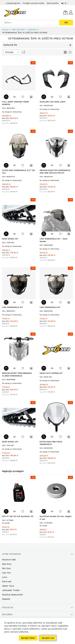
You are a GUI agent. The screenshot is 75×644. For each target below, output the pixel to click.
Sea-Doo (7, 564)
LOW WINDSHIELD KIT (12, 307)
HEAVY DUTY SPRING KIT (51, 373)
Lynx (5, 577)
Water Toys (8, 586)
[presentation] (68, 471)
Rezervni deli (9, 560)
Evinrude (7, 581)
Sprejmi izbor (28, 638)
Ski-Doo (6, 568)
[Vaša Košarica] (65, 12)
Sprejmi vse (48, 638)
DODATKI (33, 30)
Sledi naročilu (53, 3)
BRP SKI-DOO (19, 30)
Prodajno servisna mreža (33, 3)
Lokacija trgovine (13, 3)
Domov (6, 30)
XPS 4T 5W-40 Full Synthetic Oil (18, 516)
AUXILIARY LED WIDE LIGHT (53, 102)
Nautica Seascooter (13, 595)
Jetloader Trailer (11, 590)
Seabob (6, 599)
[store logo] (15, 12)
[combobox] (31, 23)
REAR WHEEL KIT (10, 239)
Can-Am (6, 573)
